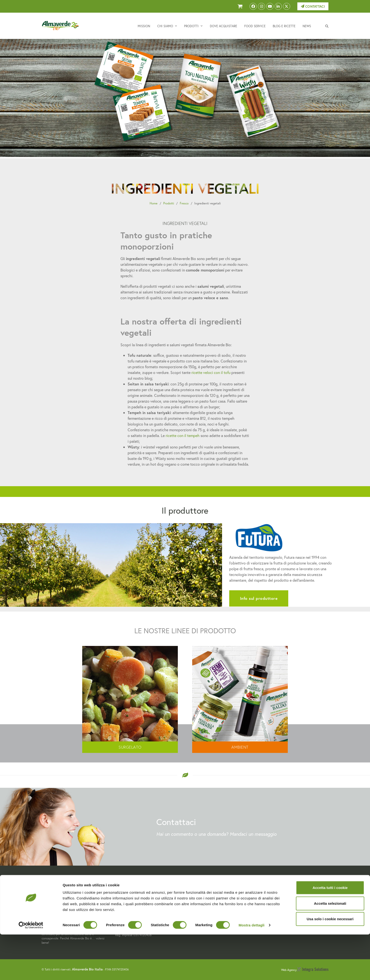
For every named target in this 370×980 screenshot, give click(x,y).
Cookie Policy (273, 902)
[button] (327, 26)
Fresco (184, 203)
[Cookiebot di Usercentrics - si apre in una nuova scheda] (31, 971)
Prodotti (169, 203)
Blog (192, 918)
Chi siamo (196, 896)
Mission (195, 891)
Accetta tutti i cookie (330, 933)
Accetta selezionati (330, 949)
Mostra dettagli (251, 971)
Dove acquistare (202, 907)
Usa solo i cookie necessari (330, 964)
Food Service (199, 913)
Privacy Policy (274, 896)
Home (154, 203)
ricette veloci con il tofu (211, 372)
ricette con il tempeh (183, 435)
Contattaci (313, 6)
